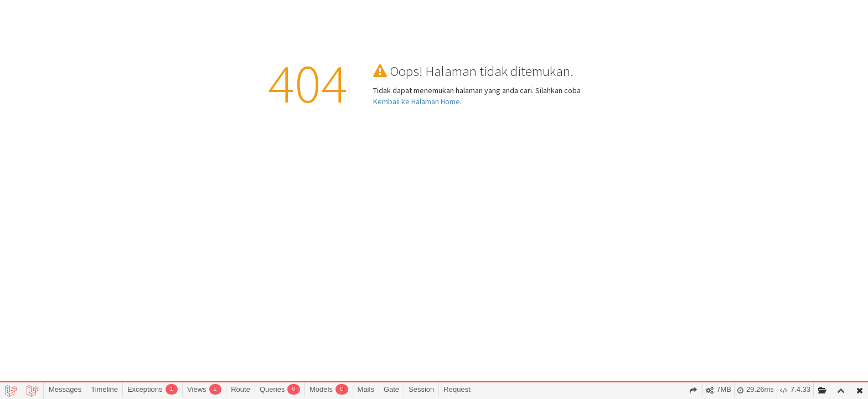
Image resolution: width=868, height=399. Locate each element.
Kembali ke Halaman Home (417, 101)
